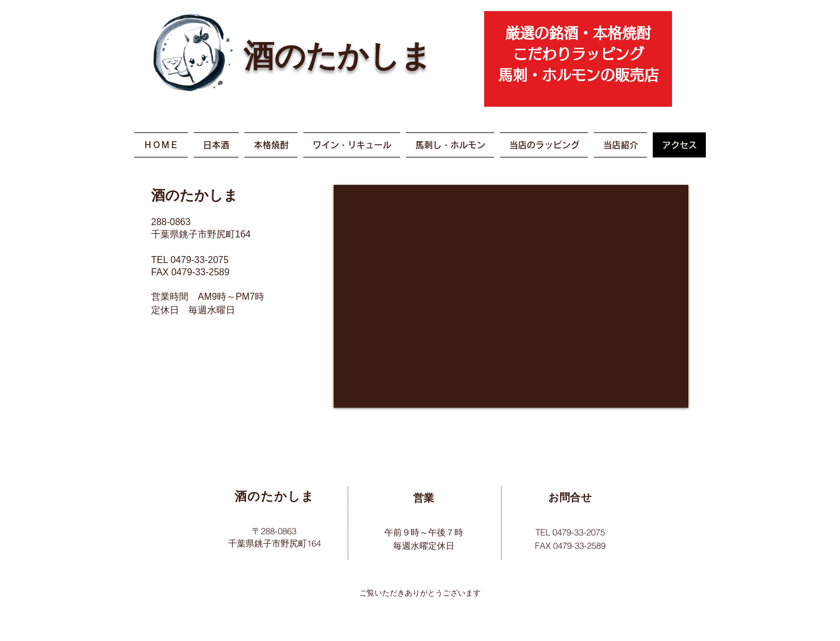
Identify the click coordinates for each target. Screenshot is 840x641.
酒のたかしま (337, 54)
